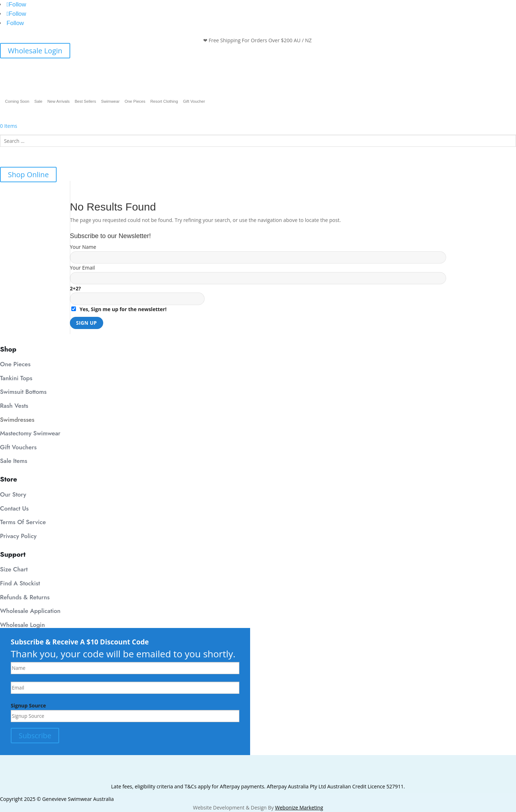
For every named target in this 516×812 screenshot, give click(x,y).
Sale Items (14, 461)
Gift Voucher (194, 101)
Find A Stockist (20, 583)
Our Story (13, 494)
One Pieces (135, 101)
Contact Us (14, 508)
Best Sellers (85, 101)
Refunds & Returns (25, 597)
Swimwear (110, 101)
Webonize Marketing (299, 808)
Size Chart (14, 569)
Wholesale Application (30, 611)
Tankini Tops (16, 378)
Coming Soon (17, 101)
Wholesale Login (35, 51)
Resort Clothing (164, 101)
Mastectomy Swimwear (30, 433)
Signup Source (28, 705)
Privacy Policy (18, 536)
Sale (38, 101)
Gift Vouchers (18, 447)
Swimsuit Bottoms (23, 392)
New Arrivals (58, 101)
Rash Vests (14, 406)
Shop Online (28, 175)
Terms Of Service (23, 522)
